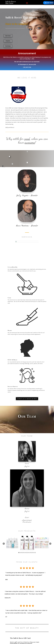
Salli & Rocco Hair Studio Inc (18, 97)
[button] (4, 544)
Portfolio (8, 46)
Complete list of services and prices (27, 399)
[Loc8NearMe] (18, 89)
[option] (12, 543)
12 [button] (33, 553)
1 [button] (19, 553)
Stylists (8, 41)
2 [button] (20, 553)
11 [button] (31, 553)
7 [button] (26, 553)
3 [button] (21, 553)
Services (8, 36)
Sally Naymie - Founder (27, 196)
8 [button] (28, 553)
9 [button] (29, 553)
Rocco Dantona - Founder (27, 226)
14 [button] (35, 553)
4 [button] (23, 553)
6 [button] (25, 553)
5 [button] (24, 553)
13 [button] (34, 553)
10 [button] (30, 553)
